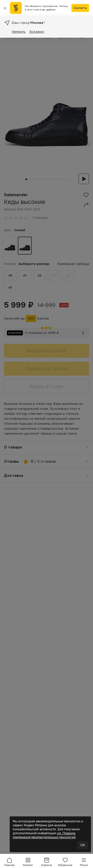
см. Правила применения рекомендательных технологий (44, 835)
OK (83, 845)
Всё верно (37, 32)
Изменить (19, 32)
